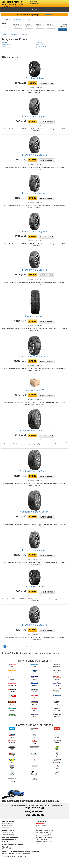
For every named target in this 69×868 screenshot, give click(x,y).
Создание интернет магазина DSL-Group (15, 857)
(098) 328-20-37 (7, 6)
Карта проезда (7, 827)
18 (26, 646)
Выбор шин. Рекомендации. (44, 834)
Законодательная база (43, 827)
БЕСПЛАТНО (47, 15)
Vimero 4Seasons (41, 46)
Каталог (35, 9)
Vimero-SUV (7, 48)
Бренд (4, 23)
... (23, 646)
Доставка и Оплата (42, 825)
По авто (29, 20)
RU (3, 842)
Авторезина (12, 2)
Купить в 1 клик (46, 84)
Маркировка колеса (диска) (44, 831)
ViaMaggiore (7, 44)
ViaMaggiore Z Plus (41, 44)
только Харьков (63, 25)
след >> (32, 646)
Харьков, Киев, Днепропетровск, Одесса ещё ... (17, 854)
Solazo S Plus (39, 43)
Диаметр (39, 24)
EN (5, 842)
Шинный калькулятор (42, 836)
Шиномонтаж (40, 823)
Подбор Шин (7, 20)
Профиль (28, 24)
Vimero (5, 46)
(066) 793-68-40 (18, 6)
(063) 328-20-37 (7, 8)
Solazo (5, 43)
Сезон (49, 24)
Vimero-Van (39, 48)
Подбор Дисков (19, 20)
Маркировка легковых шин (44, 832)
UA (7, 842)
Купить (32, 83)
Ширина (16, 24)
